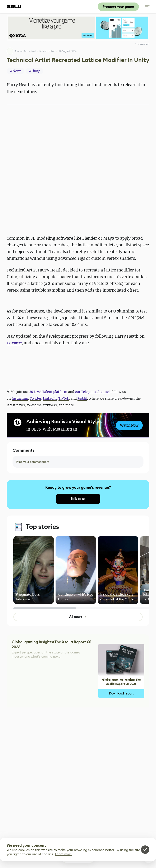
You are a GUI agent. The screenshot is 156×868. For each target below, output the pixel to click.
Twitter (36, 398)
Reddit (82, 398)
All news (78, 617)
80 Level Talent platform (48, 392)
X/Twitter (14, 343)
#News (16, 71)
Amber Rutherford (25, 51)
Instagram (20, 398)
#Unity (34, 71)
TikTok (64, 398)
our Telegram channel (92, 392)
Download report (121, 693)
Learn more (63, 854)
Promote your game (118, 7)
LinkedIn (50, 398)
